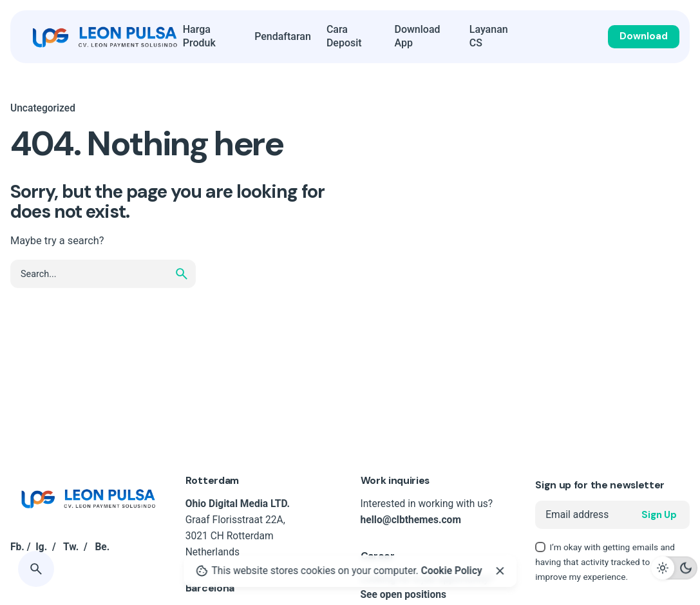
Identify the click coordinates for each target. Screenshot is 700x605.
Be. (102, 547)
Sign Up (659, 515)
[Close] (500, 571)
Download (644, 36)
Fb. (17, 547)
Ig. (41, 547)
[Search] (36, 569)
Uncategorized (43, 108)
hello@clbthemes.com (411, 520)
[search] (182, 274)
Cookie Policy (452, 571)
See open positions (403, 595)
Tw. (71, 547)
